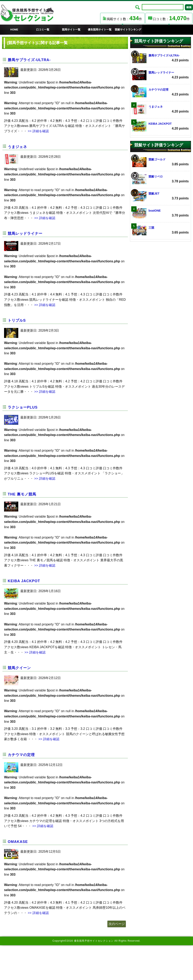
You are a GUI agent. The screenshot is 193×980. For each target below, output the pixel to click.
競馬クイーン (19, 668)
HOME (14, 30)
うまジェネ (17, 147)
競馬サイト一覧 (71, 30)
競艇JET (160, 196)
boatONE (160, 213)
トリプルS (17, 320)
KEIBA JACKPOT (24, 581)
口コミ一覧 (43, 30)
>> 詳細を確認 (38, 131)
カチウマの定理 (21, 755)
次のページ (117, 924)
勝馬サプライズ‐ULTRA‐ (29, 60)
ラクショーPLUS (23, 407)
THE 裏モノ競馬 (22, 494)
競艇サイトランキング (128, 30)
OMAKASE (18, 842)
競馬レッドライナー (25, 234)
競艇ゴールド (160, 162)
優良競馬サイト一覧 (100, 30)
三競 (160, 230)
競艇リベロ (160, 179)
